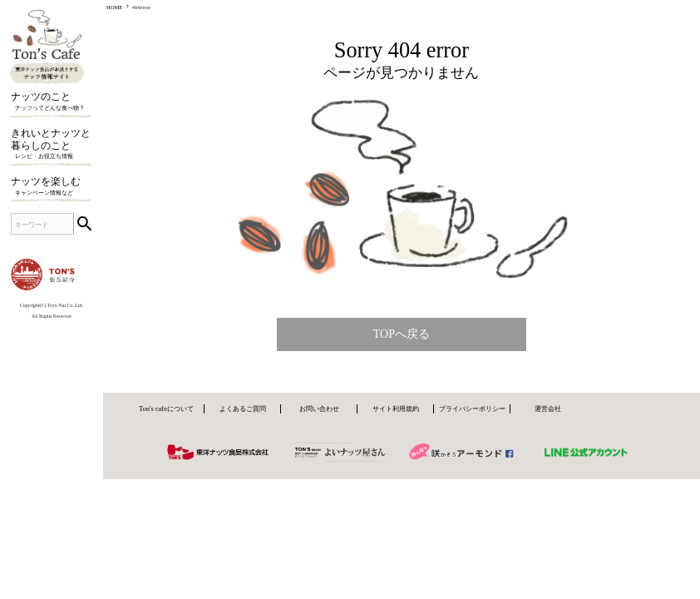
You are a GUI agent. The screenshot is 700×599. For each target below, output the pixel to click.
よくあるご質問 (243, 408)
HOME (114, 7)
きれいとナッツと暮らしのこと (51, 145)
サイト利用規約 (396, 408)
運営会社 (548, 408)
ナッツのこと (51, 103)
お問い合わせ (319, 408)
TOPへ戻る (402, 334)
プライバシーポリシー (472, 408)
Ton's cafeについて (166, 408)
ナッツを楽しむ (51, 188)
